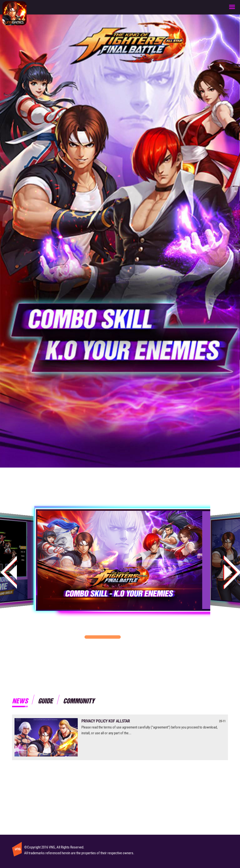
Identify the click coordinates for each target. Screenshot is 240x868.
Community (79, 701)
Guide (45, 701)
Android (91, 436)
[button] (102, 637)
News (20, 701)
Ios (149, 436)
